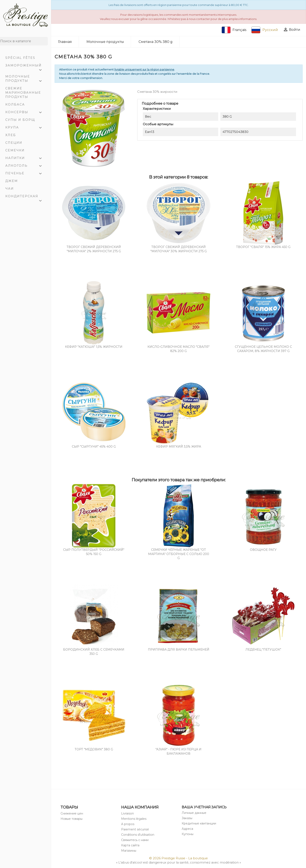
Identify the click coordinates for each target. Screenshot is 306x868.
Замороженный (25, 66)
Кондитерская (25, 197)
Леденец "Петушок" (263, 650)
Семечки (15, 150)
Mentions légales (134, 819)
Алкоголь (25, 166)
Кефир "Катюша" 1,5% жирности (94, 347)
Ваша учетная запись (204, 807)
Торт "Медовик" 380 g (94, 749)
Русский (265, 30)
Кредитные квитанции (199, 823)
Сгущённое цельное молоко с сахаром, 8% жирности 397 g (263, 349)
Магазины (129, 851)
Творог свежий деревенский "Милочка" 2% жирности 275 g (94, 249)
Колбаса (15, 104)
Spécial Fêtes (20, 58)
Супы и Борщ (20, 120)
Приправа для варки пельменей (179, 650)
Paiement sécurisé (135, 829)
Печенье (25, 174)
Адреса (187, 829)
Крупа (25, 128)
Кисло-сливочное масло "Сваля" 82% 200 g (178, 349)
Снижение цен (72, 813)
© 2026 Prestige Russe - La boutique (178, 858)
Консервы (25, 113)
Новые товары (72, 819)
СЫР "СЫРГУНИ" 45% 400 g (94, 447)
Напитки (25, 158)
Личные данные (194, 813)
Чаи (10, 189)
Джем (12, 181)
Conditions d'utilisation (138, 835)
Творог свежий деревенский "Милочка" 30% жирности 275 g (179, 249)
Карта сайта (130, 845)
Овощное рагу (263, 550)
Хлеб (11, 135)
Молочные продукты (25, 79)
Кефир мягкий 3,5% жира (179, 447)
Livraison (127, 813)
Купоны (188, 834)
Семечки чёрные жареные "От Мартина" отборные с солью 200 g (179, 554)
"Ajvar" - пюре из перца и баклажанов (178, 751)
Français (234, 30)
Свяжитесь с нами (135, 840)
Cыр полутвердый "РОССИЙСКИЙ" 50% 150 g (94, 552)
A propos (128, 824)
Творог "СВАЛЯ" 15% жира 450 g (263, 247)
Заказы (187, 818)
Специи (14, 143)
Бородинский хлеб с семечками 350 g (94, 652)
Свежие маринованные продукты (23, 93)
